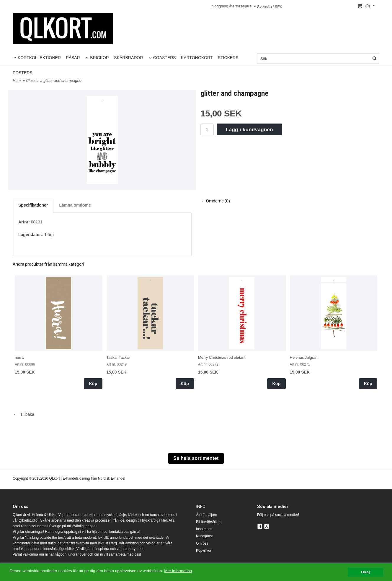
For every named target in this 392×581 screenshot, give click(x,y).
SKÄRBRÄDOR (128, 58)
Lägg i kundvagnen (249, 130)
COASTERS (165, 58)
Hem (17, 81)
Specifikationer (33, 205)
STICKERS (228, 58)
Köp (93, 384)
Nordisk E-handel (112, 478)
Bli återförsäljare (209, 522)
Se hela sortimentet (196, 458)
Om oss (202, 543)
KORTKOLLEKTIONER (39, 58)
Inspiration (204, 529)
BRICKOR (99, 58)
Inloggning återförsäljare (231, 6)
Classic (33, 81)
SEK (270, 7)
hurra (19, 357)
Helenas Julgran (304, 357)
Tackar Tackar (118, 357)
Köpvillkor (204, 551)
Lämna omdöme (75, 205)
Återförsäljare (206, 515)
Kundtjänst (204, 536)
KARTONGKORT (197, 58)
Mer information (179, 571)
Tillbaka (23, 414)
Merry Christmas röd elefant (222, 357)
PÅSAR (73, 58)
